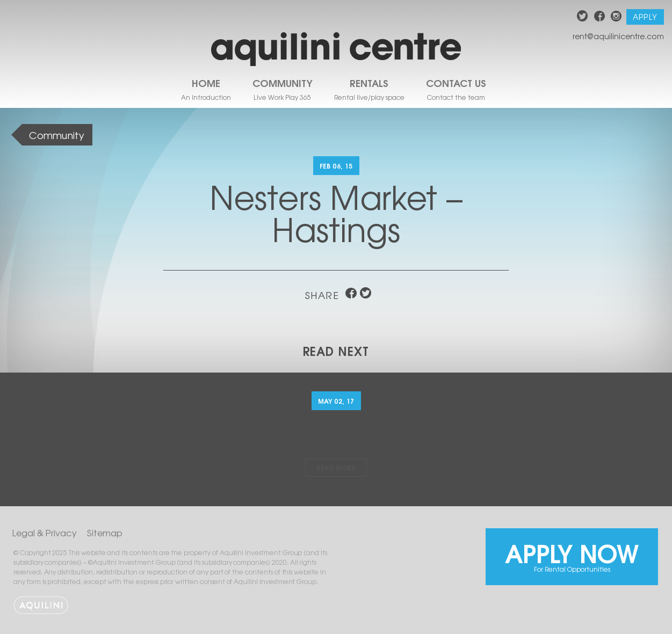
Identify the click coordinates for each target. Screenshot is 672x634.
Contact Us (456, 82)
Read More (336, 467)
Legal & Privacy (45, 533)
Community (283, 82)
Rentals (369, 82)
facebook (600, 17)
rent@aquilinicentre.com (618, 36)
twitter (583, 17)
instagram (616, 17)
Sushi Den (336, 431)
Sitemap (105, 533)
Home (206, 82)
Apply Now (572, 553)
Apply (645, 17)
